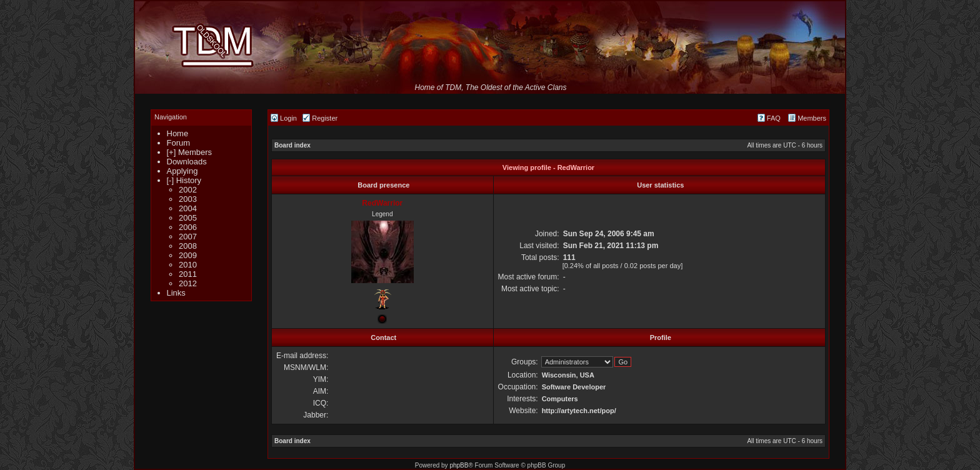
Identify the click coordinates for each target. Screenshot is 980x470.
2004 (188, 208)
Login (284, 118)
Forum (179, 143)
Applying (182, 171)
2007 (188, 237)
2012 (188, 283)
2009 (188, 255)
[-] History (184, 180)
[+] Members (190, 152)
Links (176, 293)
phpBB (459, 465)
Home (178, 133)
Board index (292, 145)
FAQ (769, 118)
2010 (188, 265)
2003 (188, 199)
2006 (188, 227)
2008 (188, 246)
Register (320, 118)
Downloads (187, 162)
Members (807, 118)
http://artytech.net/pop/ (579, 411)
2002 (188, 190)
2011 (188, 274)
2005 (188, 218)
